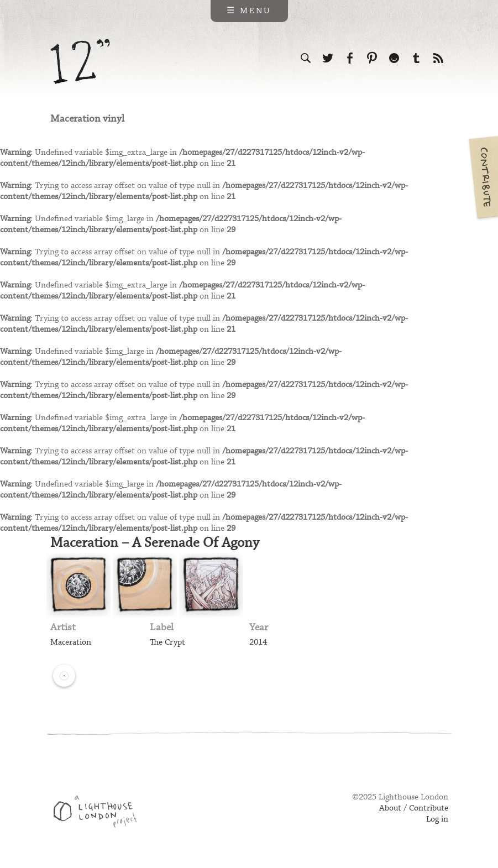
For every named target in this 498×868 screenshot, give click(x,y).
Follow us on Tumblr (416, 58)
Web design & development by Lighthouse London (99, 813)
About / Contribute (414, 808)
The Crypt (167, 642)
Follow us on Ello (394, 58)
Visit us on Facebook (350, 58)
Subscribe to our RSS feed (438, 58)
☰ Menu (249, 11)
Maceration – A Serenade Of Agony (155, 543)
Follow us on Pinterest (372, 58)
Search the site (306, 58)
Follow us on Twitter (328, 58)
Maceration (71, 642)
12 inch (80, 62)
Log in (437, 819)
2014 (258, 642)
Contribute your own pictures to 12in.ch (483, 177)
